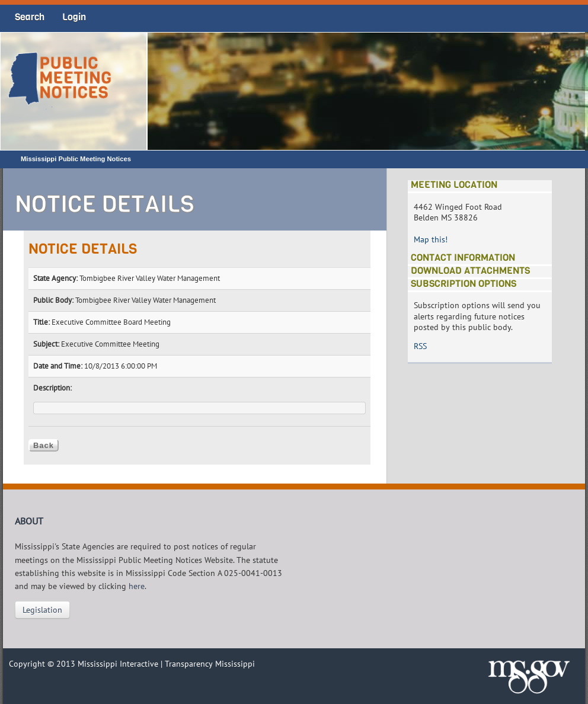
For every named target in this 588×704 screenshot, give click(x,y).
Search (30, 17)
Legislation (42, 610)
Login (74, 17)
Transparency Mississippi (210, 664)
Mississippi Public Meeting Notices (76, 159)
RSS (420, 346)
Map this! (431, 239)
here (137, 586)
